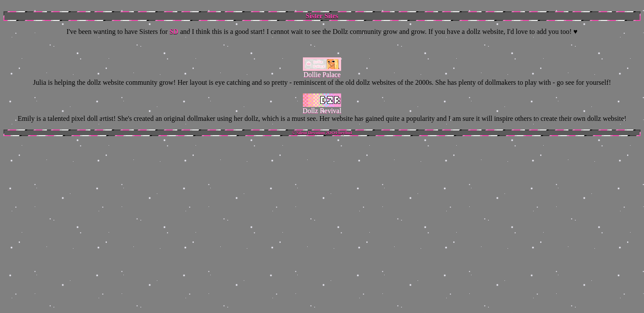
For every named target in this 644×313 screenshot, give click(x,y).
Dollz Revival (322, 111)
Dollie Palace (322, 75)
